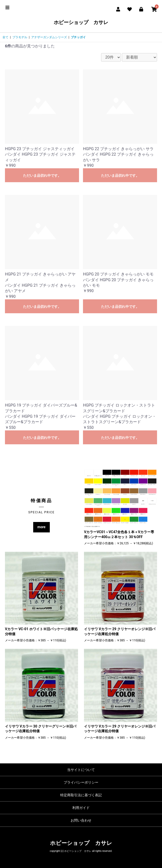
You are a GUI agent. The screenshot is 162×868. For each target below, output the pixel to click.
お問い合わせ (81, 820)
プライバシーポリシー (81, 782)
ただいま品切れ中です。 (42, 175)
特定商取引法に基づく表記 (81, 795)
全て (5, 37)
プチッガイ (78, 37)
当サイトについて (81, 770)
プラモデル (20, 37)
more (41, 527)
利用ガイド (81, 808)
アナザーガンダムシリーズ (49, 37)
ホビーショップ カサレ (81, 22)
